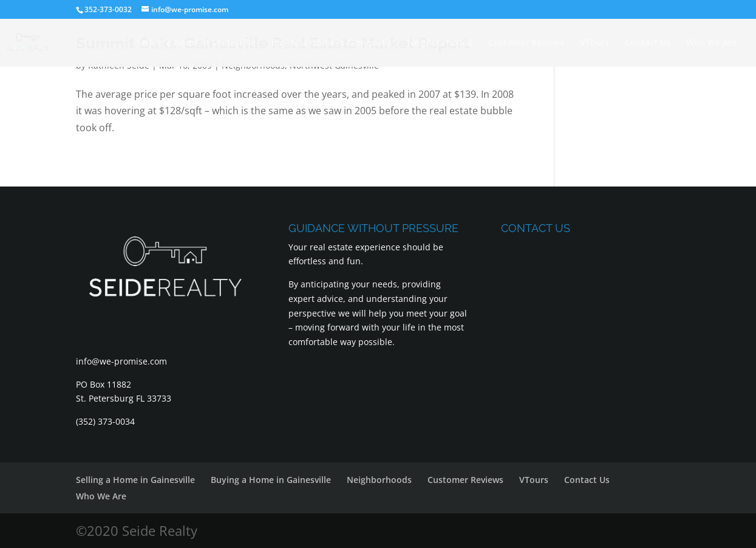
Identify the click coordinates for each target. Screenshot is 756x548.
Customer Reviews (526, 43)
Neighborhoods (440, 43)
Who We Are (711, 43)
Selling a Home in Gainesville (196, 43)
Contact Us (648, 43)
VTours (594, 43)
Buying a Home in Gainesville (332, 43)
